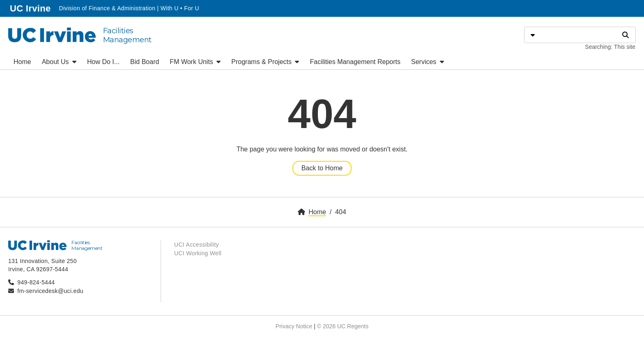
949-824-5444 (36, 282)
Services (428, 62)
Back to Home (322, 168)
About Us (59, 62)
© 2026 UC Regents (343, 326)
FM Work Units (195, 62)
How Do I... (103, 62)
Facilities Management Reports (355, 62)
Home (22, 62)
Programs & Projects (265, 62)
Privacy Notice (294, 326)
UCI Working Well (198, 253)
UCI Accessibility (197, 245)
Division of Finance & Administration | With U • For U (129, 8)
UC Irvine (31, 8)
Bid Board (145, 62)
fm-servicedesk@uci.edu (50, 291)
